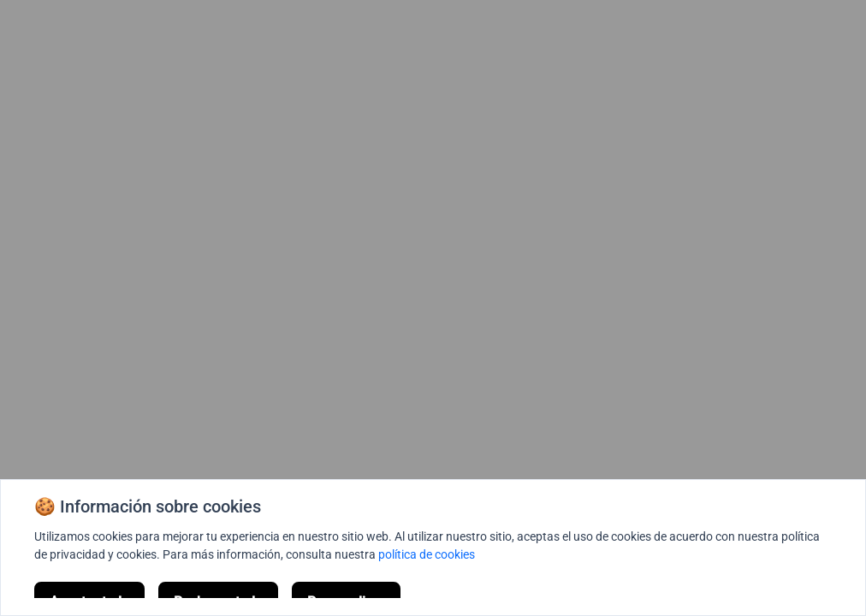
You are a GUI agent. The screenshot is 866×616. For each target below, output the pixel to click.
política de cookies (427, 554)
